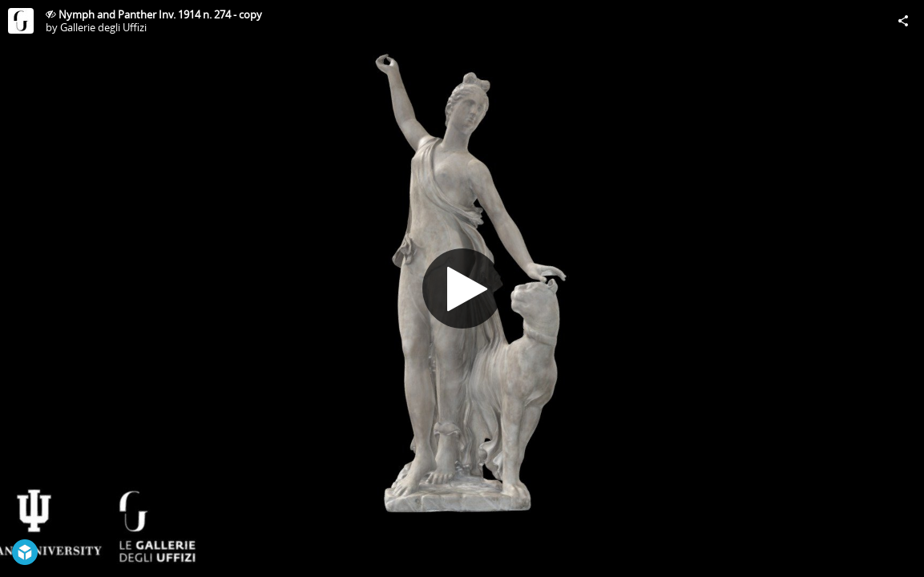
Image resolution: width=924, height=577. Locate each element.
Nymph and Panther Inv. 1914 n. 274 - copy (160, 14)
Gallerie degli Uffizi (103, 27)
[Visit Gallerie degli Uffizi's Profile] (21, 21)
